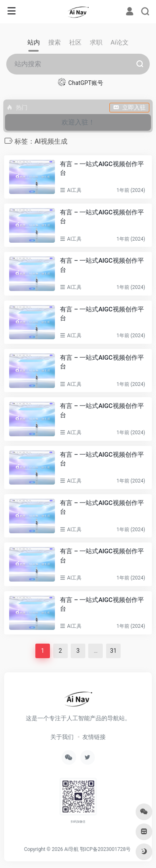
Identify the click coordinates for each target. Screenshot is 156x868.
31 (114, 651)
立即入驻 (129, 107)
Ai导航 (71, 849)
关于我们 (62, 737)
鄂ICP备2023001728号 (105, 849)
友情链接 (94, 737)
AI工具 (74, 190)
